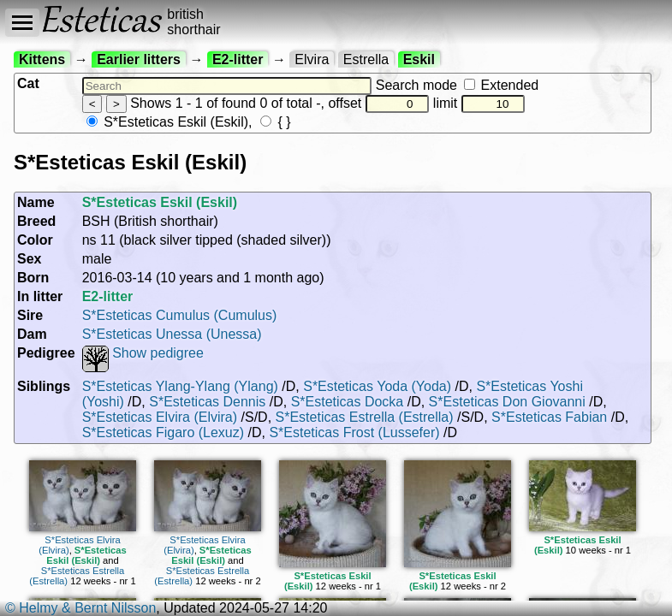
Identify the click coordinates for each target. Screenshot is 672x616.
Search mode (457, 85)
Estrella (366, 59)
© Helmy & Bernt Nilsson (80, 608)
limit (479, 103)
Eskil (419, 59)
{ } (276, 122)
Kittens (42, 59)
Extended (501, 85)
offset (378, 103)
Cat (28, 83)
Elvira (312, 59)
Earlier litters (139, 59)
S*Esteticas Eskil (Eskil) (167, 122)
